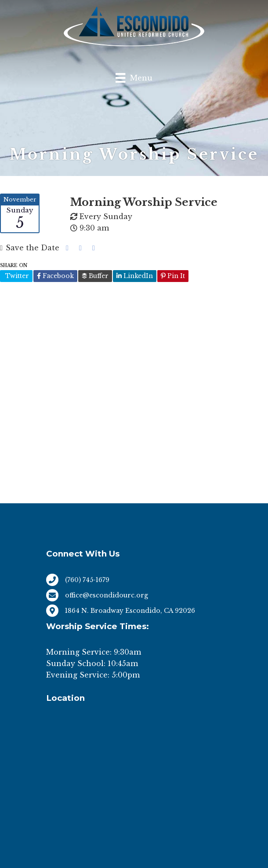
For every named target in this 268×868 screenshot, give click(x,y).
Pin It (173, 276)
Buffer (95, 276)
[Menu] (134, 78)
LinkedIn (135, 276)
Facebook (55, 276)
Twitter (16, 276)
